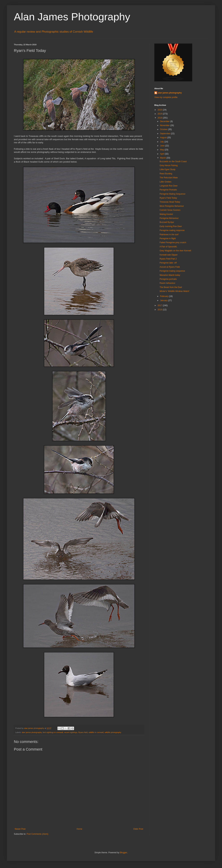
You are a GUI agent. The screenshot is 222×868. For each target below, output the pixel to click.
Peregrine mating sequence (172, 271)
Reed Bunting (166, 174)
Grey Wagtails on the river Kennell (175, 251)
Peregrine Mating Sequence (172, 194)
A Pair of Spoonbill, (168, 247)
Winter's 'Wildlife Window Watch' (174, 291)
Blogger (123, 853)
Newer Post (20, 829)
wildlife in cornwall (96, 732)
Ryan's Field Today (168, 198)
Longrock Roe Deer (169, 186)
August (164, 138)
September (165, 134)
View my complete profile (166, 97)
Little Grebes (165, 182)
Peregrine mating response (172, 230)
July (162, 142)
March (163, 158)
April (162, 154)
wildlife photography (113, 732)
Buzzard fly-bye (167, 222)
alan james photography (32, 732)
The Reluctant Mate (169, 178)
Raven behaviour (167, 283)
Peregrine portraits (168, 279)
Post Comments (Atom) (37, 834)
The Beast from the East (171, 287)
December (165, 121)
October (164, 129)
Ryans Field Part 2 (168, 259)
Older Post (138, 829)
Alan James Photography (72, 17)
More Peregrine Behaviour (172, 206)
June (163, 146)
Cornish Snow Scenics (170, 210)
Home (79, 829)
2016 (160, 310)
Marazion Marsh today (170, 275)
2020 (160, 110)
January (164, 300)
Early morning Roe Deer (171, 226)
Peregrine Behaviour (169, 218)
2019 (160, 114)
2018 (160, 118)
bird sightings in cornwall (53, 732)
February (165, 296)
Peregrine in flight (168, 239)
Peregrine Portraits (168, 190)
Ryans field (83, 732)
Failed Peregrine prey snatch (173, 242)
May (162, 150)
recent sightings (71, 732)
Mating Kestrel (166, 214)
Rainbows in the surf (169, 235)
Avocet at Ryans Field (170, 267)
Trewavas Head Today (170, 202)
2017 (160, 305)
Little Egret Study (167, 169)
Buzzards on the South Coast (173, 161)
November (165, 125)
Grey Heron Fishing (169, 165)
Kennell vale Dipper (169, 255)
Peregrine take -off (168, 263)
